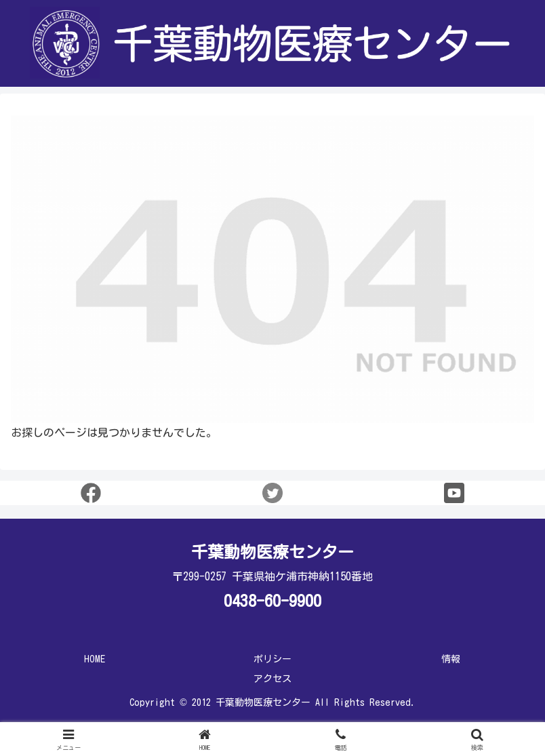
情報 (451, 659)
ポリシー (272, 659)
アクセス (272, 679)
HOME (95, 659)
